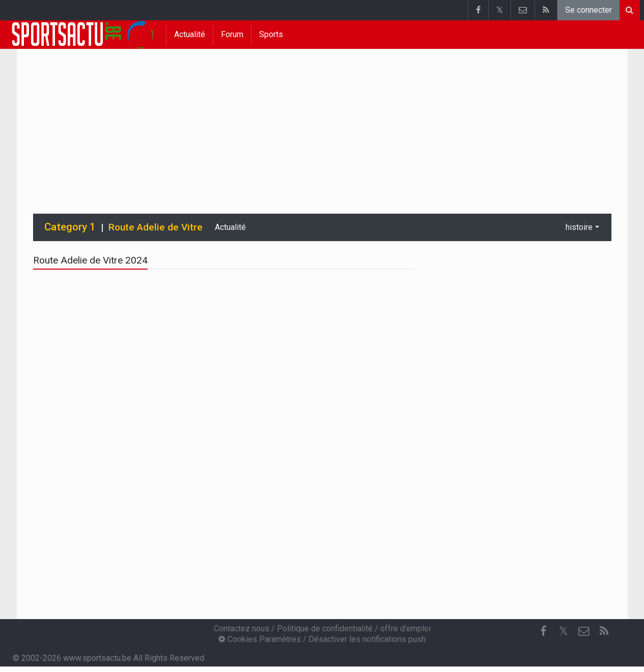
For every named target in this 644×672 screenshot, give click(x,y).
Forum (232, 34)
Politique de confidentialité (325, 629)
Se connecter (589, 10)
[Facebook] (543, 631)
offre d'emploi (405, 629)
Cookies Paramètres (260, 639)
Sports (271, 34)
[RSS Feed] (604, 631)
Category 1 (70, 227)
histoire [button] (579, 227)
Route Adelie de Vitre (156, 227)
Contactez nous (242, 629)
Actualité (190, 34)
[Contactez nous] (584, 631)
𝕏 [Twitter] (564, 631)
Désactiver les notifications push (367, 639)
